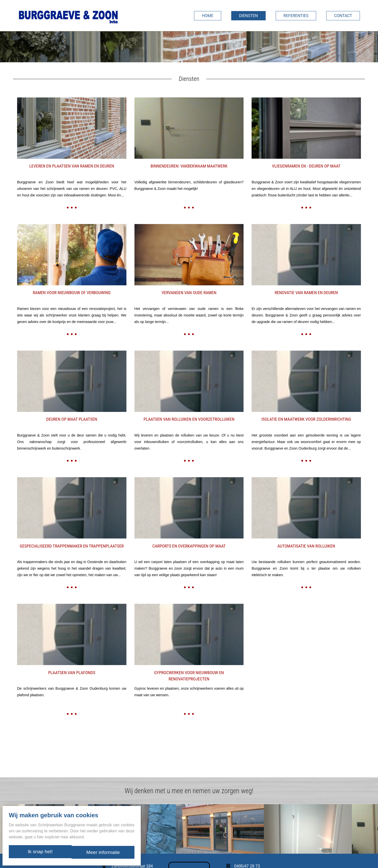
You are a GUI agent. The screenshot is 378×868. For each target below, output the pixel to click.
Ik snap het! (39, 853)
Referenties (296, 16)
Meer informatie (104, 853)
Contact (343, 16)
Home (207, 16)
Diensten (248, 16)
